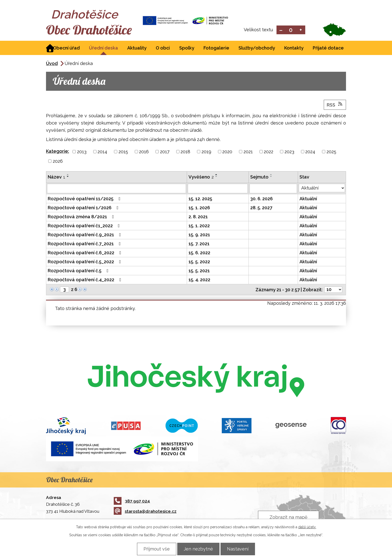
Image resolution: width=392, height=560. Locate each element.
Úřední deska (103, 48)
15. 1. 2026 (199, 208)
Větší (301, 30)
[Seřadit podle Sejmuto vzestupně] (271, 175)
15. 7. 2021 (199, 244)
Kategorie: (57, 152)
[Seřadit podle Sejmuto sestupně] (271, 177)
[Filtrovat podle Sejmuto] (273, 189)
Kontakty (294, 48)
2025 (331, 152)
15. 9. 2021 (199, 235)
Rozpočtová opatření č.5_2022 (85, 262)
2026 (58, 162)
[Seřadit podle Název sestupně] (68, 177)
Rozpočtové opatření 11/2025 (85, 199)
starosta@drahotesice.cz (145, 512)
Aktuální (308, 199)
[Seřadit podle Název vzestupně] (68, 175)
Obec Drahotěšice (90, 30)
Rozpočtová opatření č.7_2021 (85, 244)
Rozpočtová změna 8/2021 (82, 217)
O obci (163, 48)
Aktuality (137, 48)
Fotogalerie (216, 48)
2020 (227, 152)
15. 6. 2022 (199, 253)
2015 (123, 152)
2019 (206, 152)
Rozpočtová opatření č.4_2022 (85, 280)
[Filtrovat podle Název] (116, 189)
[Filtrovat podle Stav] (322, 188)
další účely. (307, 527)
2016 (144, 152)
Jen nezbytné (198, 549)
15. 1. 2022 (199, 226)
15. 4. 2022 (199, 280)
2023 (289, 152)
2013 (82, 152)
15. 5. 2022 (199, 262)
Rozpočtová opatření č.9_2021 (85, 235)
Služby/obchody (257, 48)
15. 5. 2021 (199, 271)
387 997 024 (132, 501)
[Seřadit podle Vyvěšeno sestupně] (216, 177)
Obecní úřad (66, 48)
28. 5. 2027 (261, 208)
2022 (268, 152)
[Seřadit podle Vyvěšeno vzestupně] (216, 175)
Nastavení (239, 549)
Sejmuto (259, 177)
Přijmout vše (156, 549)
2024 (310, 152)
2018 (185, 152)
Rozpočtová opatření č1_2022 (85, 226)
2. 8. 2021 (198, 217)
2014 (102, 152)
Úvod (52, 64)
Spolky (187, 48)
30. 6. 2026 (261, 199)
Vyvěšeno (201, 177)
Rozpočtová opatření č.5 (79, 271)
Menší (281, 30)
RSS (335, 105)
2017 (165, 152)
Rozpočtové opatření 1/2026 (84, 208)
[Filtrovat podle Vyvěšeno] (218, 189)
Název (56, 177)
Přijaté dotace (328, 48)
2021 (248, 152)
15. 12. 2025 (200, 199)
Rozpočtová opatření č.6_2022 (85, 253)
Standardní (291, 30)
